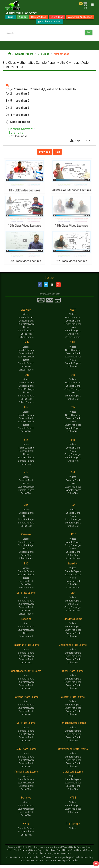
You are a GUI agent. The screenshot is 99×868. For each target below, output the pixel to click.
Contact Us (12, 861)
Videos (26, 317)
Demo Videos (39, 17)
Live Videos (57, 17)
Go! (89, 32)
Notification (46, 861)
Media (36, 861)
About (28, 861)
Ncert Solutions (26, 321)
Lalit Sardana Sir (84, 861)
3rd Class (44, 54)
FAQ (73, 861)
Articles (40, 856)
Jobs (21, 861)
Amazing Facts (52, 856)
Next (57, 152)
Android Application (80, 17)
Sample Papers (25, 54)
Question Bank (26, 324)
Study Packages (26, 327)
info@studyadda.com (49, 297)
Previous (45, 152)
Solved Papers (26, 340)
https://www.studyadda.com (47, 850)
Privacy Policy (57, 864)
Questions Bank (54, 853)
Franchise (45, 864)
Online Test (26, 337)
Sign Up (23, 17)
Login (11, 17)
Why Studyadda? (61, 861)
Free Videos (66, 856)
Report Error (80, 140)
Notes (26, 330)
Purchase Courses (50, 22)
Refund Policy (72, 864)
